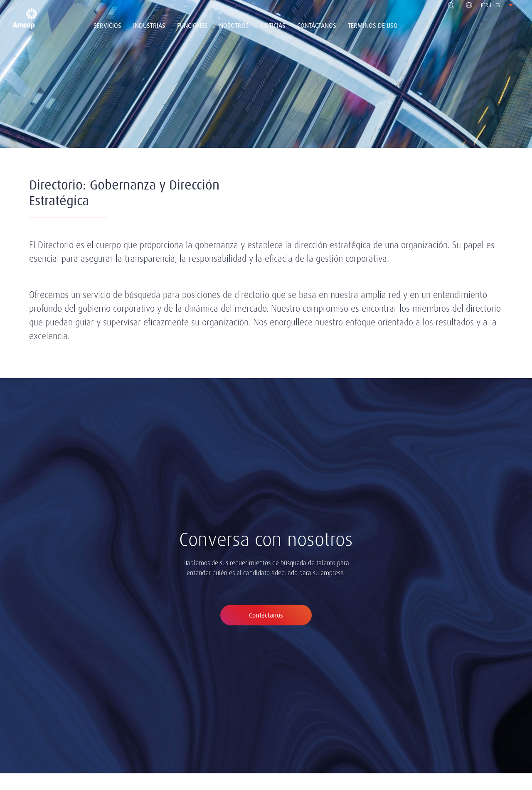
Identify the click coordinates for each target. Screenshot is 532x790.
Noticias (273, 26)
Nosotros (234, 26)
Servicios (107, 26)
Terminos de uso (373, 26)
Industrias (149, 26)
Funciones (192, 26)
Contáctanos (317, 26)
